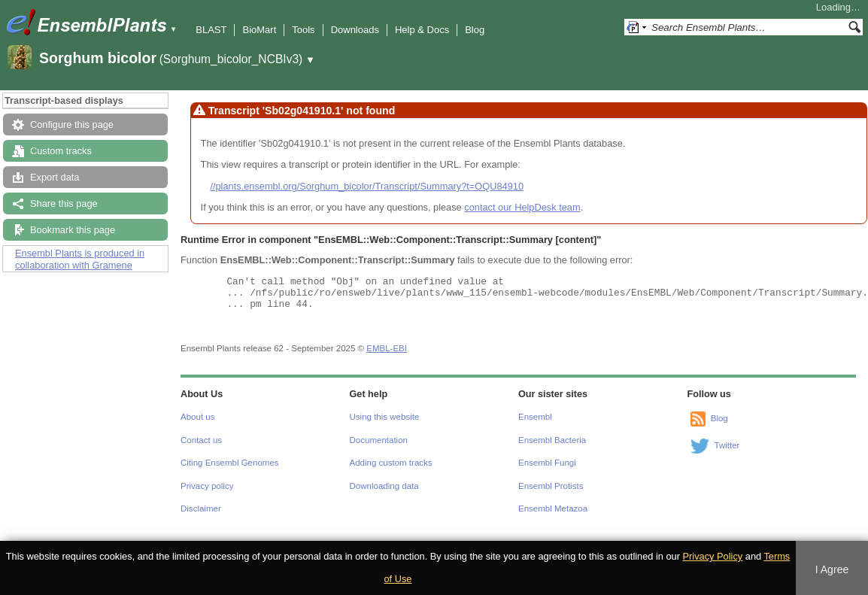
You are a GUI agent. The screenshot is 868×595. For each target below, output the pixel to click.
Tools (303, 30)
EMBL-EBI (387, 348)
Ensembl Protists (551, 486)
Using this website (385, 417)
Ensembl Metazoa (553, 508)
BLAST (211, 30)
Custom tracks (61, 151)
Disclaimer (201, 508)
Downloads (355, 30)
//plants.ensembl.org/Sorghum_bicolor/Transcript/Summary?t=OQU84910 (367, 186)
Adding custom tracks (391, 463)
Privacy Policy (713, 556)
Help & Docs (422, 30)
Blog (475, 30)
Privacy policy (207, 486)
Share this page (64, 203)
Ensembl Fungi (547, 463)
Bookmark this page (73, 230)
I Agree (832, 569)
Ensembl (535, 417)
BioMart (259, 30)
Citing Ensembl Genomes (230, 463)
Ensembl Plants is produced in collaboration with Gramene (80, 259)
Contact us (201, 440)
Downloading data (384, 486)
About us (197, 417)
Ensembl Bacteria (552, 440)
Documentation (379, 440)
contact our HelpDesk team (522, 207)
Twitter (727, 446)
